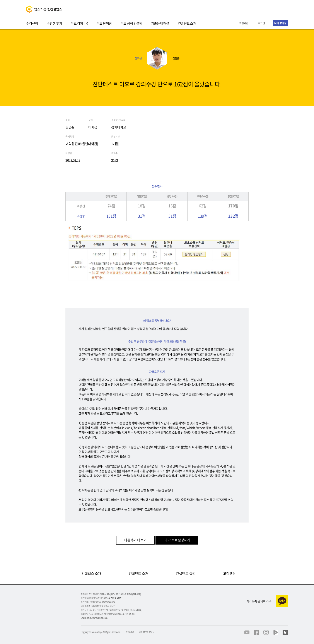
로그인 (261, 23)
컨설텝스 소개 (91, 573)
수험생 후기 (54, 24)
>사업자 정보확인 (115, 598)
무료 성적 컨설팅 (131, 24)
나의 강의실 (280, 23)
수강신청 (32, 24)
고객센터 (229, 573)
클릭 (108, 594)
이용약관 (130, 632)
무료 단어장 (104, 24)
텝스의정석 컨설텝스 (44, 9)
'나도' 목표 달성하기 (177, 540)
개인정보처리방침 (147, 632)
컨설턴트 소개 (187, 24)
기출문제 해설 (160, 24)
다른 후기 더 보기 (135, 540)
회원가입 (244, 23)
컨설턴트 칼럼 (186, 573)
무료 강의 (77, 24)
